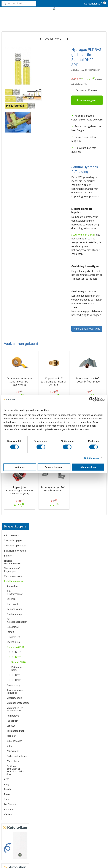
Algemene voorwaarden (54, 829)
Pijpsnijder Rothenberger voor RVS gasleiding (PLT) (45, 612)
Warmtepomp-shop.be (54, 799)
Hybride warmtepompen (12, 71)
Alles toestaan (88, 467)
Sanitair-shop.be (54, 806)
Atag (6, 293)
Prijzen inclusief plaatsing (18, 816)
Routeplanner (90, 696)
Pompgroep (13, 225)
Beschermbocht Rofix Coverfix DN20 (69, 547)
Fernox (10, 141)
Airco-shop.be (54, 786)
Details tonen (91, 458)
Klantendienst (92, 4)
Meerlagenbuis (14, 207)
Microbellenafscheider (18, 212)
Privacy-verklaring (54, 836)
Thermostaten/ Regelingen (12, 79)
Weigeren (20, 467)
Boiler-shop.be (54, 792)
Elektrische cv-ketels (15, 59)
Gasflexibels (13, 151)
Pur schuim (12, 230)
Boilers (8, 65)
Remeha (8, 318)
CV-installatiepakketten (17, 129)
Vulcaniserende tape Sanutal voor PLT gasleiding (45, 492)
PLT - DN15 (15, 161)
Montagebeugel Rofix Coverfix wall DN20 (69, 609)
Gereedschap (13, 194)
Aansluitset (12, 95)
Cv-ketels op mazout (15, 55)
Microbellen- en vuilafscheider (15, 218)
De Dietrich (10, 313)
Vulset (10, 255)
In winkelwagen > (93, 130)
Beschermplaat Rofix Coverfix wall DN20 (94, 547)
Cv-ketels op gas (13, 49)
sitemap (64, 863)
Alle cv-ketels (11, 44)
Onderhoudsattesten (17, 265)
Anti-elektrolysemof (15, 102)
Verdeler (11, 245)
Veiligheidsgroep (16, 240)
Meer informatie (54, 669)
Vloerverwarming (13, 85)
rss (70, 863)
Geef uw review (90, 733)
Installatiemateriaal (14, 90)
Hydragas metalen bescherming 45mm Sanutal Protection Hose (45, 551)
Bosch (7, 298)
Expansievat (13, 136)
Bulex (7, 303)
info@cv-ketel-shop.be (90, 669)
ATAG (18, 669)
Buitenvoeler (13, 113)
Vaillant (8, 323)
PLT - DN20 (15, 166)
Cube (7, 308)
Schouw (11, 235)
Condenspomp (14, 123)
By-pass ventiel (15, 118)
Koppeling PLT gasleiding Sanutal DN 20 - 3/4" (69, 492)
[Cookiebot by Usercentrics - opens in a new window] (91, 399)
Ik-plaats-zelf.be (54, 813)
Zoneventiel (13, 260)
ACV (6, 288)
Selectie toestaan (54, 467)
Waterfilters (13, 270)
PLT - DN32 (15, 189)
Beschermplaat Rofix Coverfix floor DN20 (94, 491)
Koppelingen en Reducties (15, 200)
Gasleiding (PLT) (15, 156)
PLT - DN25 (15, 184)
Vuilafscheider (14, 250)
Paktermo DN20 (16, 178)
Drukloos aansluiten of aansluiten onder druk (15, 279)
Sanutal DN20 (18, 171)
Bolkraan (11, 108)
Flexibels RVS (14, 146)
